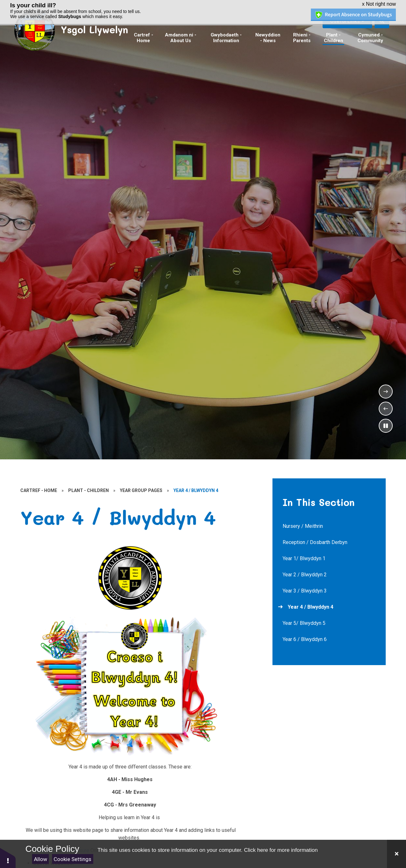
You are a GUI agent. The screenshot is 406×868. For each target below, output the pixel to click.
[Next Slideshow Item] (386, 392)
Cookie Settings (72, 859)
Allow (41, 859)
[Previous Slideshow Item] (386, 409)
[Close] (396, 854)
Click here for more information (281, 850)
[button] (8, 858)
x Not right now (379, 4)
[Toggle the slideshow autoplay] (386, 426)
